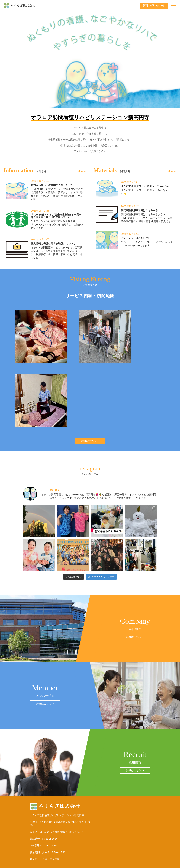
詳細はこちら (89, 441)
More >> (82, 171)
